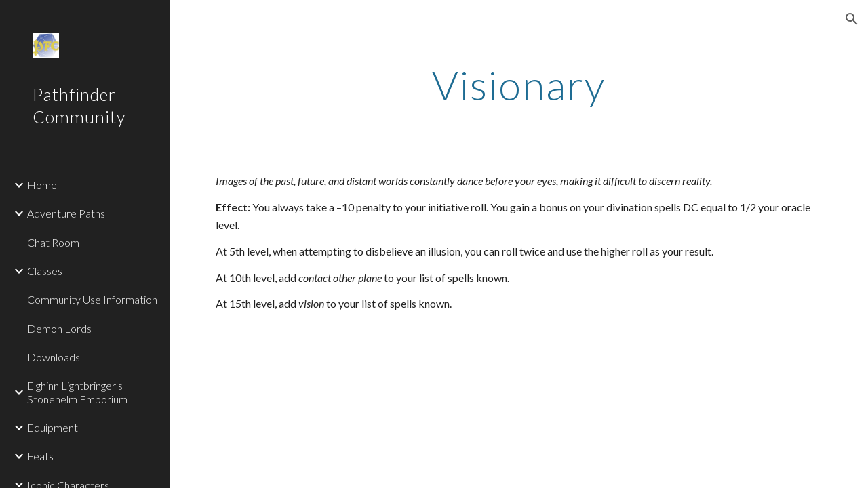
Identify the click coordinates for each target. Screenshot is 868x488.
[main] (518, 85)
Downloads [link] (54, 357)
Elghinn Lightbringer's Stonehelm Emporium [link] (77, 392)
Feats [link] (40, 456)
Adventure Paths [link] (66, 213)
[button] (852, 19)
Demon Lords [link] (59, 328)
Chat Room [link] (53, 242)
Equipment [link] (53, 427)
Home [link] (42, 185)
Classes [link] (45, 271)
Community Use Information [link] (92, 299)
